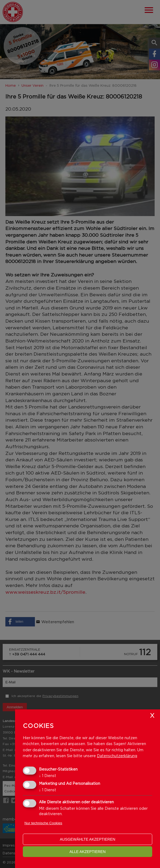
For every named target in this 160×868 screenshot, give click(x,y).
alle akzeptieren (88, 852)
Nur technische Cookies (43, 823)
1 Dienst (48, 776)
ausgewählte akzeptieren (88, 839)
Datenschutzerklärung (117, 756)
